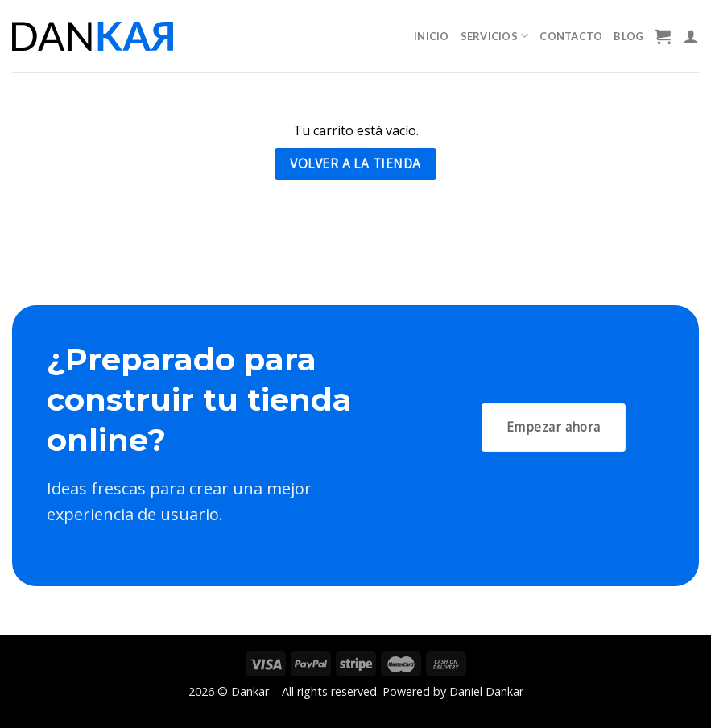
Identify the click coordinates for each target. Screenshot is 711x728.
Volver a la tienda (355, 163)
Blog (628, 36)
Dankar (250, 691)
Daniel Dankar (486, 691)
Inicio (432, 36)
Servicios (495, 36)
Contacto (571, 36)
